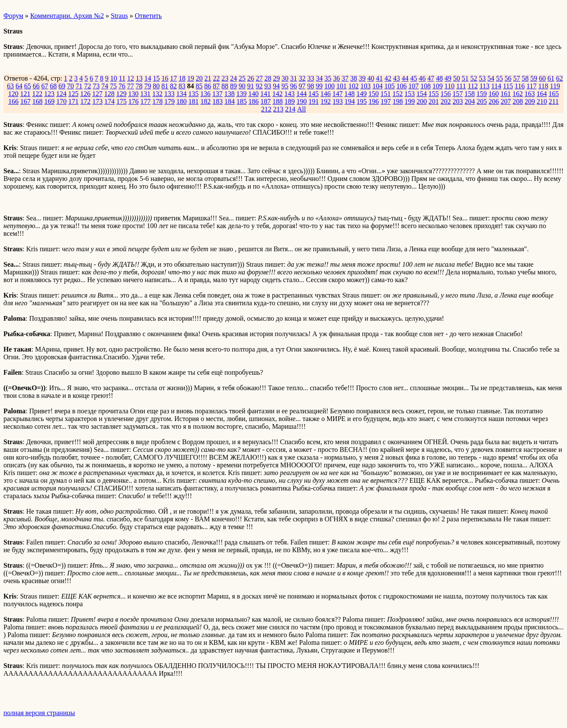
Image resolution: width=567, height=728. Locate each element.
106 (401, 86)
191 (314, 101)
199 (410, 101)
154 (422, 94)
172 (85, 101)
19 (190, 78)
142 (277, 94)
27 (259, 78)
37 (345, 78)
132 (157, 94)
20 (199, 78)
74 (105, 86)
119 (555, 86)
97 (302, 86)
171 (73, 101)
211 (553, 101)
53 (482, 78)
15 (156, 78)
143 (290, 94)
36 (336, 78)
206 (494, 101)
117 (532, 86)
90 (242, 86)
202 (446, 101)
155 (434, 94)
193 (338, 101)
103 (365, 86)
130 (133, 94)
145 (314, 94)
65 (27, 86)
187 (265, 101)
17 (173, 78)
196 (374, 101)
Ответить (148, 16)
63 (10, 86)
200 (422, 101)
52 (474, 78)
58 (525, 78)
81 (165, 86)
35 (328, 78)
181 (193, 101)
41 (379, 78)
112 (472, 86)
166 (13, 101)
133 (169, 94)
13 (139, 78)
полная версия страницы (39, 713)
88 (225, 86)
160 (494, 94)
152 (398, 94)
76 (122, 86)
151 (386, 94)
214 (290, 109)
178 (157, 101)
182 (205, 101)
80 (156, 86)
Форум (13, 16)
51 (465, 78)
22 (216, 78)
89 (233, 86)
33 (311, 78)
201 (434, 101)
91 (250, 86)
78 (139, 86)
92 (259, 86)
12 (130, 78)
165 (554, 94)
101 (341, 86)
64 (19, 86)
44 (405, 78)
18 (182, 78)
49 (448, 78)
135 (193, 94)
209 (530, 101)
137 (217, 94)
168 (37, 101)
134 (181, 94)
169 (49, 101)
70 (70, 86)
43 (396, 78)
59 (534, 78)
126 (85, 94)
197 (386, 101)
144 (302, 94)
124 (61, 94)
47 (431, 78)
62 (559, 78)
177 (145, 101)
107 (413, 86)
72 (87, 86)
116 (520, 86)
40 (371, 78)
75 (113, 86)
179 (169, 101)
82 (173, 86)
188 (277, 101)
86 (208, 86)
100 (329, 86)
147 (338, 94)
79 (148, 86)
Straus (119, 16)
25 (242, 78)
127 (97, 94)
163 (530, 94)
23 (225, 78)
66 (36, 86)
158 (470, 94)
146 (326, 94)
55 (499, 78)
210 (542, 101)
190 (302, 101)
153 (410, 94)
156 (446, 94)
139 (241, 94)
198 (398, 101)
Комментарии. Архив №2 (67, 16)
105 (389, 86)
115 (508, 86)
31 (293, 78)
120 (13, 94)
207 (506, 101)
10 (114, 78)
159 (482, 94)
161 (506, 94)
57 (516, 78)
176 (133, 101)
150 (374, 94)
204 (470, 101)
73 (96, 86)
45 (413, 78)
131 (145, 94)
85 (199, 86)
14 (148, 78)
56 (508, 78)
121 (25, 94)
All (302, 109)
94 (276, 86)
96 (293, 86)
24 (233, 78)
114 (496, 86)
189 (290, 101)
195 (362, 101)
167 (25, 101)
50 (456, 78)
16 (165, 78)
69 (62, 86)
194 (350, 101)
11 (122, 78)
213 (278, 109)
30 (285, 78)
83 (182, 86)
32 (302, 78)
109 (437, 86)
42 (388, 78)
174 (109, 101)
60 (542, 78)
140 (253, 94)
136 (205, 94)
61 (551, 78)
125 (73, 94)
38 (353, 78)
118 (543, 86)
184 (229, 101)
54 (491, 78)
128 (109, 94)
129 (121, 94)
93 (268, 86)
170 (61, 101)
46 (422, 78)
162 (518, 94)
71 (79, 86)
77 (130, 86)
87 (216, 86)
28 (268, 78)
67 (45, 86)
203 (458, 101)
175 (121, 101)
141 (265, 94)
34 (319, 78)
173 (97, 101)
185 (241, 101)
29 (276, 78)
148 (350, 94)
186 (253, 101)
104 (377, 86)
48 (439, 78)
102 (353, 86)
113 (484, 86)
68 (53, 86)
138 (229, 94)
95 (285, 86)
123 (49, 94)
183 (217, 101)
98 (311, 86)
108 (425, 86)
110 (449, 86)
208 (518, 101)
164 (542, 94)
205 (482, 101)
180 (181, 101)
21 (208, 78)
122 (37, 94)
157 (458, 94)
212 (266, 109)
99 (319, 86)
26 (250, 78)
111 (461, 86)
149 (362, 94)
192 (326, 101)
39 (362, 78)
